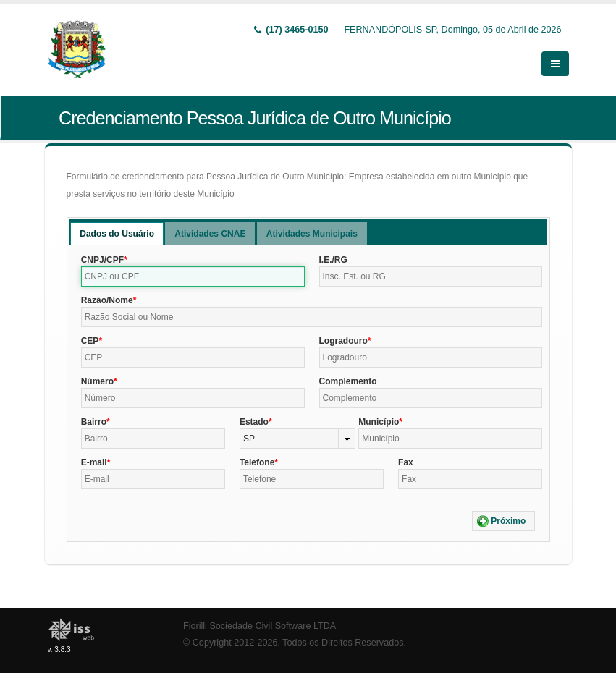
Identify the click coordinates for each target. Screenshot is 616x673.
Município (379, 422)
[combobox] (298, 439)
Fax (406, 462)
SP (249, 439)
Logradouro (343, 341)
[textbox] (193, 276)
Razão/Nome (107, 300)
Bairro (94, 422)
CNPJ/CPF (102, 260)
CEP (90, 341)
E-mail (94, 462)
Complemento (348, 381)
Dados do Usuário (117, 234)
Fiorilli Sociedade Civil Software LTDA (260, 626)
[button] (503, 521)
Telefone (257, 462)
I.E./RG (333, 260)
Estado (254, 422)
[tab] (117, 233)
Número (97, 381)
